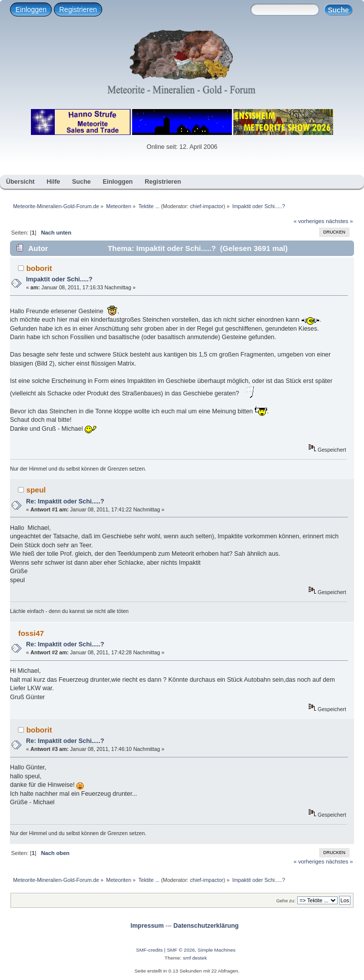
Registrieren (78, 9)
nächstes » (340, 221)
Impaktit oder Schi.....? (59, 279)
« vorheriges (309, 221)
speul (36, 490)
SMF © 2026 (181, 950)
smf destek (195, 958)
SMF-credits (150, 950)
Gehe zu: (286, 901)
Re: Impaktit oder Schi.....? (65, 501)
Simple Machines (216, 950)
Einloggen (31, 9)
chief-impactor (207, 206)
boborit (39, 268)
